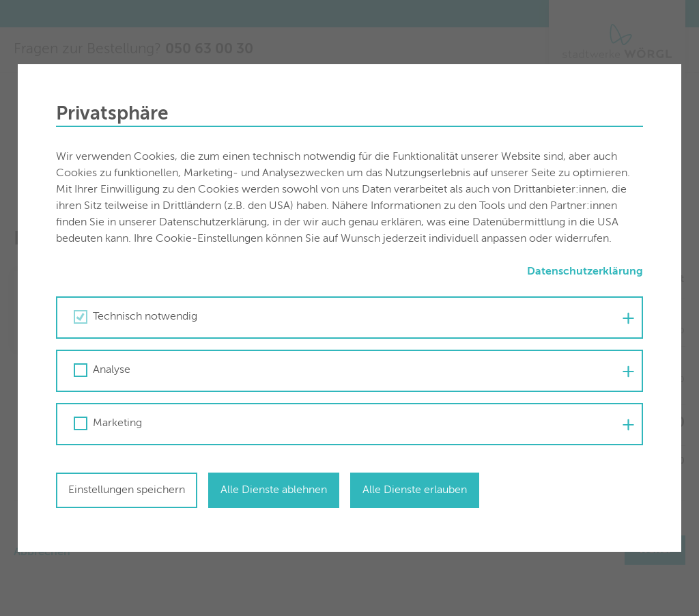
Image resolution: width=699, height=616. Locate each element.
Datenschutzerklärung (585, 272)
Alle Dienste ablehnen (274, 490)
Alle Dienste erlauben (415, 490)
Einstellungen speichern (127, 490)
